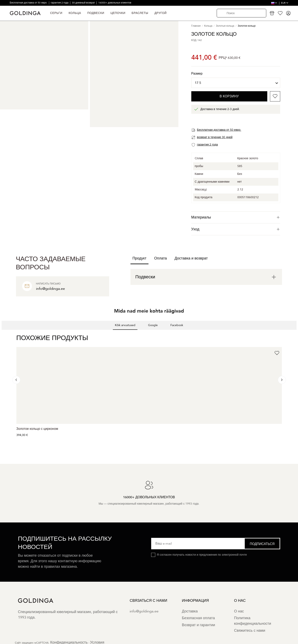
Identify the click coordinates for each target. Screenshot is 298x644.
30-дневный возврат (84, 3)
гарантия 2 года (60, 3)
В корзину (229, 96)
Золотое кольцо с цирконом (37, 429)
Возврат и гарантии (198, 625)
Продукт (139, 258)
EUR (285, 3)
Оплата (161, 258)
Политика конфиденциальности (253, 621)
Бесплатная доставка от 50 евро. (29, 3)
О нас (239, 611)
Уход (236, 229)
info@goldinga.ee (144, 611)
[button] (3, 334)
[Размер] (236, 83)
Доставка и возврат (191, 258)
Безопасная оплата (198, 618)
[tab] (236, 217)
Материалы (236, 217)
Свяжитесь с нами (250, 631)
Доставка (190, 611)
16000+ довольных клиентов (115, 3)
